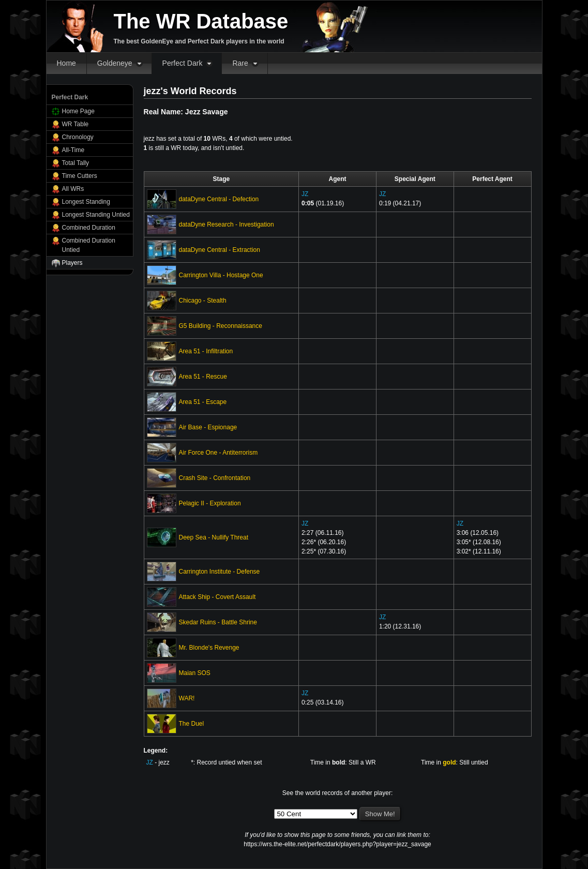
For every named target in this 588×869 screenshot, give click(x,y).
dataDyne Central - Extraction (220, 250)
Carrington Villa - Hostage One (221, 275)
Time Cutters (80, 176)
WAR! (187, 698)
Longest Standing (86, 202)
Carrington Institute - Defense (220, 572)
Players (72, 263)
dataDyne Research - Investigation (227, 224)
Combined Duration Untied (89, 245)
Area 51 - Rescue (203, 377)
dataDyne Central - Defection (219, 199)
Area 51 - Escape (203, 402)
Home (66, 63)
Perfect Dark (183, 63)
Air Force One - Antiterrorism (218, 453)
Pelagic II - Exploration (210, 503)
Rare (240, 63)
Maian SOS (195, 673)
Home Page (78, 111)
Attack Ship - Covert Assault (217, 597)
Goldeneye (115, 63)
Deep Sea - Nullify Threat (214, 537)
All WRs (73, 189)
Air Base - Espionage (208, 427)
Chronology (78, 137)
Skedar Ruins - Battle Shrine (218, 622)
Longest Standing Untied (96, 215)
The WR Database (201, 21)
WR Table (76, 124)
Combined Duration (89, 228)
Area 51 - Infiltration (206, 351)
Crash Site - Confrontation (215, 478)
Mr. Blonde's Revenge (209, 648)
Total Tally (76, 163)
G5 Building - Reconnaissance (221, 326)
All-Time (73, 150)
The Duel (192, 724)
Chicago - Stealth (203, 301)
